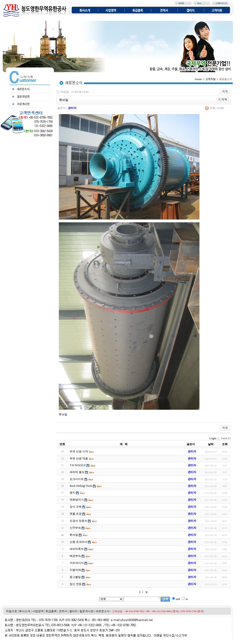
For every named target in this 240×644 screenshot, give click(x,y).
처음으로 (11, 611)
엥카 (72, 493)
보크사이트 (77, 479)
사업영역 (38, 611)
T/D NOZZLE (78, 465)
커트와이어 (77, 563)
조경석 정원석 (78, 521)
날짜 (211, 444)
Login (213, 438)
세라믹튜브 (77, 549)
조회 (225, 444)
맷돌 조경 (76, 514)
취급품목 (51, 611)
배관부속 (75, 556)
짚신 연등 (76, 584)
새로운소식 (103, 611)
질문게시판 (86, 611)
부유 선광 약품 (79, 458)
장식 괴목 (76, 507)
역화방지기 (77, 500)
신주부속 (75, 528)
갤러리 (73, 611)
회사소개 (25, 611)
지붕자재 (75, 570)
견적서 (63, 611)
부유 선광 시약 (79, 451)
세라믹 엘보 (77, 472)
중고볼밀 (75, 577)
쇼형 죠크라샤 (78, 542)
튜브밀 (74, 535)
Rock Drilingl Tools (81, 486)
